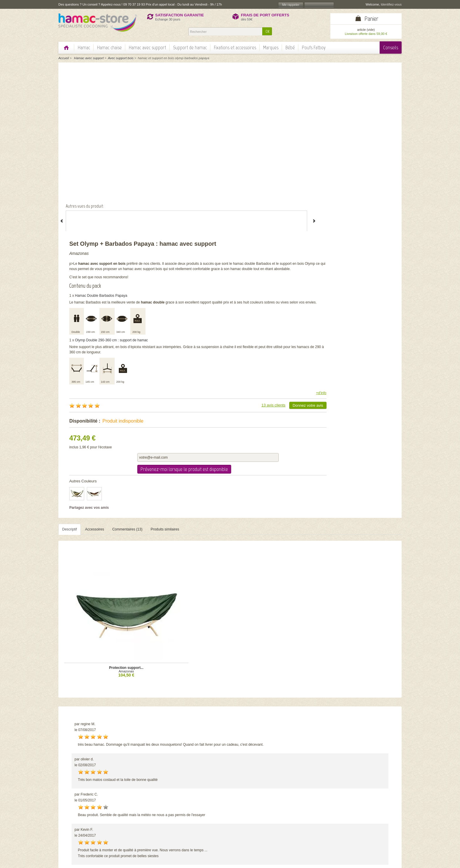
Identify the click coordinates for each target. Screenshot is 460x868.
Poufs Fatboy (314, 48)
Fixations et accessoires (235, 48)
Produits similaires (165, 358)
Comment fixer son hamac (315, 810)
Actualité (185, 828)
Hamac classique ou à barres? (318, 814)
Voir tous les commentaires (367, 599)
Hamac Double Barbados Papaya (266, 135)
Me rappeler (291, 5)
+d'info (389, 237)
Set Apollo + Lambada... (272, 708)
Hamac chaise (109, 48)
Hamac (84, 48)
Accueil (64, 58)
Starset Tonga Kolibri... (357, 708)
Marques (271, 48)
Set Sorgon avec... (187, 708)
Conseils (391, 48)
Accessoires (95, 358)
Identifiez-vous (391, 4)
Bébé (290, 48)
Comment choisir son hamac (317, 805)
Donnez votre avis (376, 250)
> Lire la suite (86, 820)
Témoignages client (194, 824)
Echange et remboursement (374, 836)
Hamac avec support (147, 48)
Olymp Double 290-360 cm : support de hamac (276, 184)
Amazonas (244, 82)
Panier (371, 19)
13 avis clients (341, 249)
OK (267, 32)
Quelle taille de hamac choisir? (318, 819)
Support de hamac (190, 48)
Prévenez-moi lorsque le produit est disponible (360, 295)
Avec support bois (121, 58)
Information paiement (369, 831)
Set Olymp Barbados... (102, 708)
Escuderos (187, 712)
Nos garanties (190, 819)
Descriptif (70, 358)
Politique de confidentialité (199, 814)
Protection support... (103, 455)
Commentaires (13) (127, 358)
